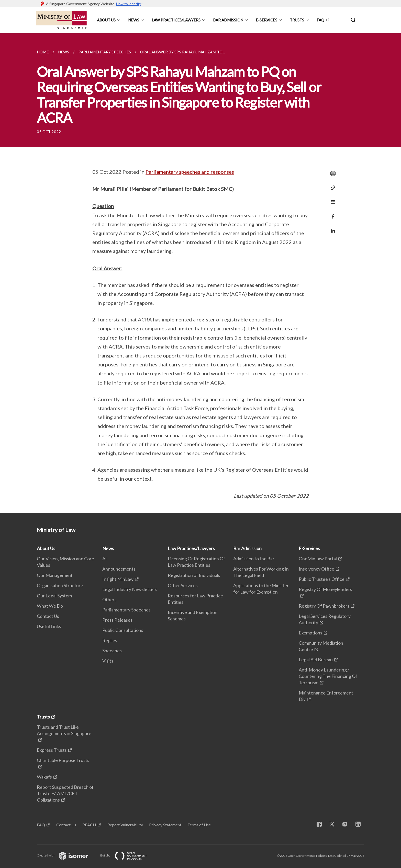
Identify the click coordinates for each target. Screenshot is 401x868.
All (105, 559)
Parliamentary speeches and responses (190, 172)
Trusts (297, 20)
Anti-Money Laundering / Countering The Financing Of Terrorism (328, 676)
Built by (128, 855)
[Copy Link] (331, 188)
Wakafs (44, 777)
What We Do (50, 606)
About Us (106, 20)
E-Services (266, 20)
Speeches (112, 651)
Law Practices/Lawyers (176, 20)
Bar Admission (228, 20)
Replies (110, 640)
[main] (201, 273)
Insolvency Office (316, 569)
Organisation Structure (60, 585)
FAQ (320, 20)
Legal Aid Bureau (316, 659)
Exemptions (310, 633)
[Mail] (331, 199)
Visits (108, 661)
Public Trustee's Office (322, 579)
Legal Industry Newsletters (130, 589)
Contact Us (48, 616)
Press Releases (117, 620)
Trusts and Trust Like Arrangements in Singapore (64, 730)
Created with (67, 855)
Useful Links (49, 626)
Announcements (119, 569)
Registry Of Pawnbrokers (324, 606)
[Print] (331, 173)
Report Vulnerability (125, 825)
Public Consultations (123, 630)
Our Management (55, 575)
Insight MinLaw (118, 579)
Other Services (183, 585)
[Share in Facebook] (331, 213)
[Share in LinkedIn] (331, 228)
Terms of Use (199, 825)
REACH (89, 825)
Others (109, 599)
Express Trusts (52, 750)
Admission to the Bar (254, 559)
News (134, 20)
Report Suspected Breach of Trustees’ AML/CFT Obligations (65, 793)
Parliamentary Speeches (126, 610)
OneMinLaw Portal (318, 559)
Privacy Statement (165, 825)
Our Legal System (54, 596)
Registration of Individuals (194, 575)
